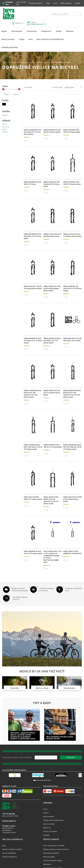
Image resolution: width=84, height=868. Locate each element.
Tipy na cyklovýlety (9, 853)
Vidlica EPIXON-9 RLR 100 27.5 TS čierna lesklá (52, 446)
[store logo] (9, 14)
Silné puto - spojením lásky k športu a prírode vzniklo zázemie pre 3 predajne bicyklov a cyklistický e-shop (23, 736)
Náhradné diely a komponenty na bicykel (22, 62)
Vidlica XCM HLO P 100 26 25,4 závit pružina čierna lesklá (52, 288)
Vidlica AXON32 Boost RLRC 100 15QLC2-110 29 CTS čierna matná (33, 447)
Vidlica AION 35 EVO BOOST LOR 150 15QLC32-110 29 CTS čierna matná (51, 500)
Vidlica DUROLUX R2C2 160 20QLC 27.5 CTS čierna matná (52, 341)
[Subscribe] (71, 757)
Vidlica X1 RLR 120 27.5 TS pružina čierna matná (72, 235)
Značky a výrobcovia (9, 857)
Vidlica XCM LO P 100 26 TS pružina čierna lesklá (33, 287)
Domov (5, 62)
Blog (48, 3)
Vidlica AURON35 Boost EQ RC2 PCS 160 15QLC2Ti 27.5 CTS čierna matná (33, 394)
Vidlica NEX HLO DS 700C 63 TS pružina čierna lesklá (73, 499)
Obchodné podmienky (51, 853)
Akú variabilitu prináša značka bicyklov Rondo (60, 738)
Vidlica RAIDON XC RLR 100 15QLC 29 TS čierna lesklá (32, 236)
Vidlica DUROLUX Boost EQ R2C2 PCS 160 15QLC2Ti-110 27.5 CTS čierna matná (72, 394)
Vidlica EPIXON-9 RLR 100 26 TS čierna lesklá (72, 131)
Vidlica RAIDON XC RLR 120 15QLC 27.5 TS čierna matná (33, 341)
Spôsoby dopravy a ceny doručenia (56, 849)
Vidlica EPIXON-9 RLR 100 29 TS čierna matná (72, 183)
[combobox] (66, 14)
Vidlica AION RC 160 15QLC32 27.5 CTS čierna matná (72, 288)
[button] (25, 141)
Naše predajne (66, 3)
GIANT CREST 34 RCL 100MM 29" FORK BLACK (72, 552)
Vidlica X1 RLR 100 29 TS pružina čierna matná (52, 235)
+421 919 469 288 (21, 3)
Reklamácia (47, 864)
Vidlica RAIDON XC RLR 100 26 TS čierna (32, 183)
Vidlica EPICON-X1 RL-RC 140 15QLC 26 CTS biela (72, 339)
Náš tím (46, 813)
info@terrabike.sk (36, 3)
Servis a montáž (49, 824)
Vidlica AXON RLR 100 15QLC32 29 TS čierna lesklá (52, 184)
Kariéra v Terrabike (50, 831)
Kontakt (77, 3)
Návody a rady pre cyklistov (12, 849)
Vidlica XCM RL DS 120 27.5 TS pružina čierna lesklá (52, 393)
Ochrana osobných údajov (53, 860)
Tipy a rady (42, 703)
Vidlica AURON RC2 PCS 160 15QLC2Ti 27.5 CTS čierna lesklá (33, 132)
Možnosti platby (49, 857)
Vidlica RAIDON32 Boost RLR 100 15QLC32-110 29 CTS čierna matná (72, 447)
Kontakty (46, 835)
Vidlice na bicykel (43, 62)
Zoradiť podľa (57, 87)
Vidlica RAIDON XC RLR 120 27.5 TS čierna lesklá (33, 552)
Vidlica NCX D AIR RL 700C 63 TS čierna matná (33, 498)
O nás (55, 3)
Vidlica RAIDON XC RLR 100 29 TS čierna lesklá (52, 131)
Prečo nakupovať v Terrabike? (54, 846)
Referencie (47, 828)
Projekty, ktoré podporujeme (53, 820)
